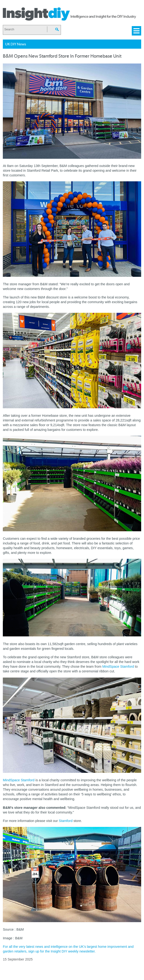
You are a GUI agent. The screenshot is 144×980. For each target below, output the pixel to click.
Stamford (66, 821)
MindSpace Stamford (118, 667)
